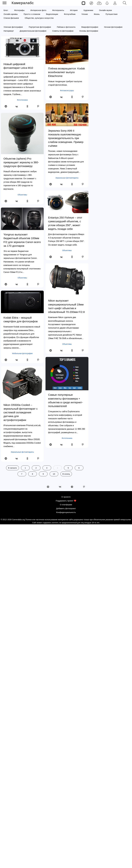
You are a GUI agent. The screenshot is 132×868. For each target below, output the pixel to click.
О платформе (66, 848)
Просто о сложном (32, 14)
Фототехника (22, 100)
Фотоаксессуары (67, 91)
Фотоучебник (70, 14)
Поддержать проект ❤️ (66, 844)
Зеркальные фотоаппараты (22, 452)
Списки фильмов (11, 18)
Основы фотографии (89, 31)
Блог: (6, 10)
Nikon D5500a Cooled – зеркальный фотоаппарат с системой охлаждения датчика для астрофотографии (21, 412)
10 (54, 474)
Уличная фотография (13, 27)
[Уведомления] (107, 3)
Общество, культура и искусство (39, 18)
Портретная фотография (40, 27)
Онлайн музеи (106, 10)
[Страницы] (83, 3)
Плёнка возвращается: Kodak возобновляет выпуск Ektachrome (66, 72)
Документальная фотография (33, 31)
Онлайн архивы (11, 14)
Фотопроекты (58, 10)
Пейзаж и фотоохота (66, 27)
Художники (88, 10)
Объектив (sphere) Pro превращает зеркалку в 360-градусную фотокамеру (21, 162)
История (74, 10)
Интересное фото (38, 10)
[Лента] (91, 3)
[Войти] (115, 3)
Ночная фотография (113, 27)
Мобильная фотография (22, 353)
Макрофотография (90, 27)
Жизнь (97, 14)
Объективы (22, 195)
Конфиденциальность (66, 856)
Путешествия (112, 14)
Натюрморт (9, 31)
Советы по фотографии (63, 31)
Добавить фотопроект (66, 852)
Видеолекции (52, 14)
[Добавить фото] (99, 3)
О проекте (66, 840)
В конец (66, 474)
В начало (13, 468)
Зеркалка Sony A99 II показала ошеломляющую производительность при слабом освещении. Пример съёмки (66, 138)
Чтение (85, 14)
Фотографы (19, 10)
